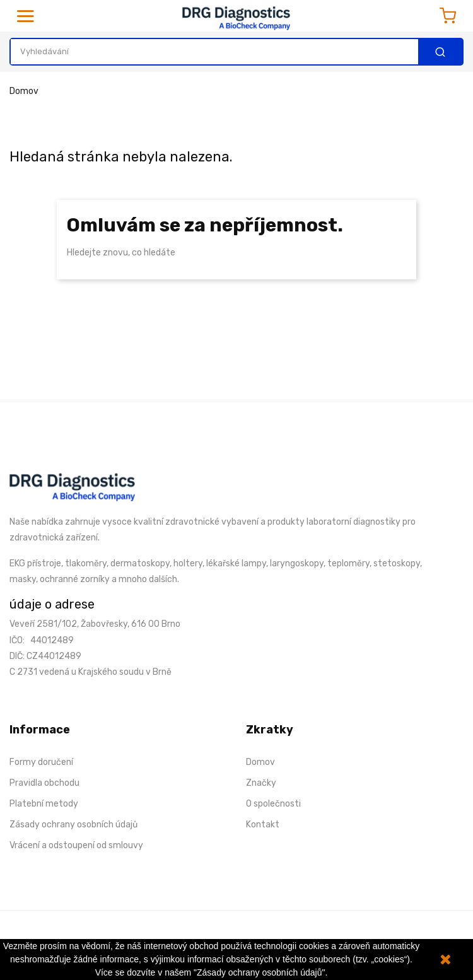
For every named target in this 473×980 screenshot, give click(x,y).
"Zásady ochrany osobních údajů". (260, 972)
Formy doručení (41, 762)
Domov (260, 762)
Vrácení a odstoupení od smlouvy (76, 845)
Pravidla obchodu (44, 783)
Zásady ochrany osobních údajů (73, 825)
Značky (261, 783)
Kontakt (263, 825)
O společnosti (273, 804)
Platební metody (44, 804)
